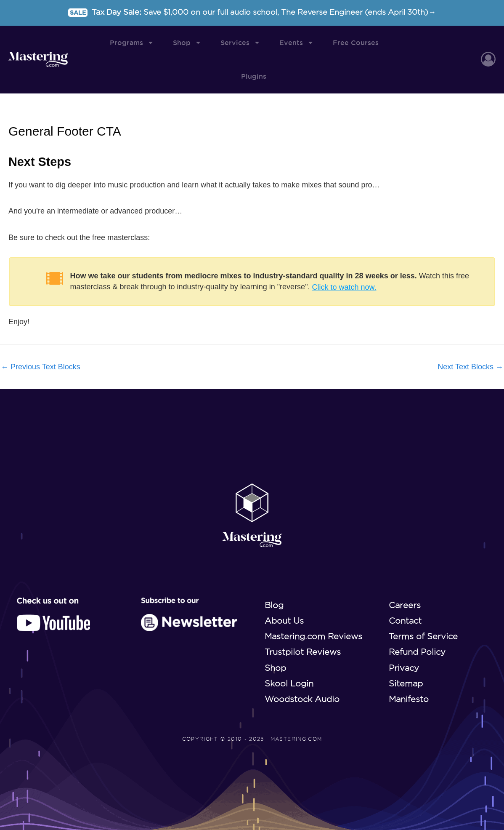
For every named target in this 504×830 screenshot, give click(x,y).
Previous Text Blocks (41, 367)
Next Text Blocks (470, 367)
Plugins (254, 76)
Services (240, 43)
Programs (132, 43)
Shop (187, 43)
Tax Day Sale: (252, 12)
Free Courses (356, 43)
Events (297, 43)
